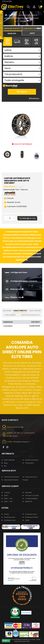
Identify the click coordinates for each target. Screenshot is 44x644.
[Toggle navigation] (41, 1)
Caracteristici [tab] (20, 311)
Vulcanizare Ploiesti (11, 477)
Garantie (28, 493)
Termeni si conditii (32, 496)
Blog (6, 463)
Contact (7, 493)
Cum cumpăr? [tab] (35, 311)
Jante (27, 520)
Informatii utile (9, 460)
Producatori (30, 463)
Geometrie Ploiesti (11, 480)
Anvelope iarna (31, 514)
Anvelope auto (10, 517)
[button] (29, 7)
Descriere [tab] (7, 311)
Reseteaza (34, 98)
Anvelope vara (10, 520)
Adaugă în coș (27, 218)
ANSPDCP (29, 502)
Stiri (5, 466)
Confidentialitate (31, 499)
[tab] (12, 33)
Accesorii (13, 15)
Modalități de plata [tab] (30, 315)
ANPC (6, 496)
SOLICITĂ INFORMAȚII (22, 144)
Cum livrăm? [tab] (10, 315)
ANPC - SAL (8, 499)
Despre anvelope (32, 460)
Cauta (22, 92)
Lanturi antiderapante (28, 15)
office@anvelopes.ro (21, 442)
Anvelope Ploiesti (32, 517)
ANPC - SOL (8, 502)
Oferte (6, 514)
